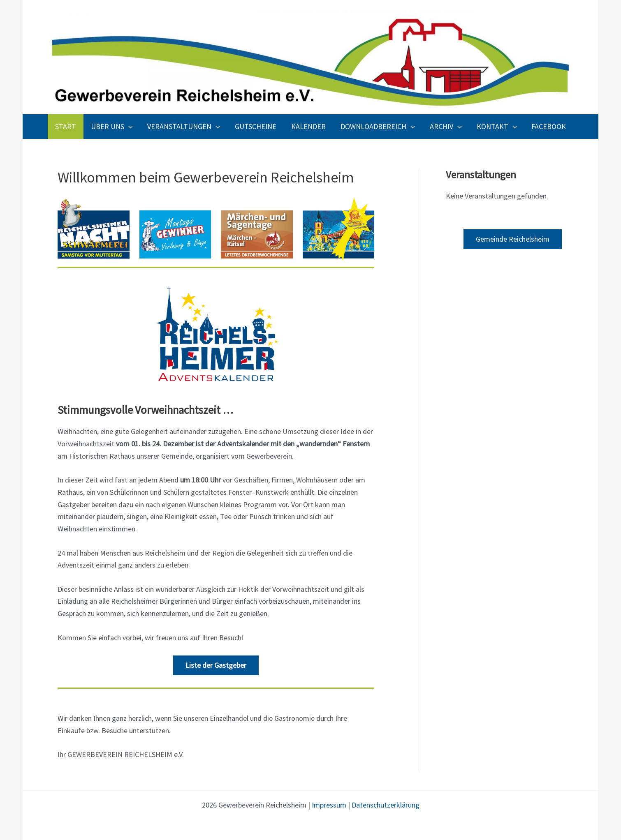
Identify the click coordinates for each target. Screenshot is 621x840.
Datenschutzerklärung (386, 805)
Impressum (329, 805)
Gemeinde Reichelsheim (513, 239)
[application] (129, 127)
